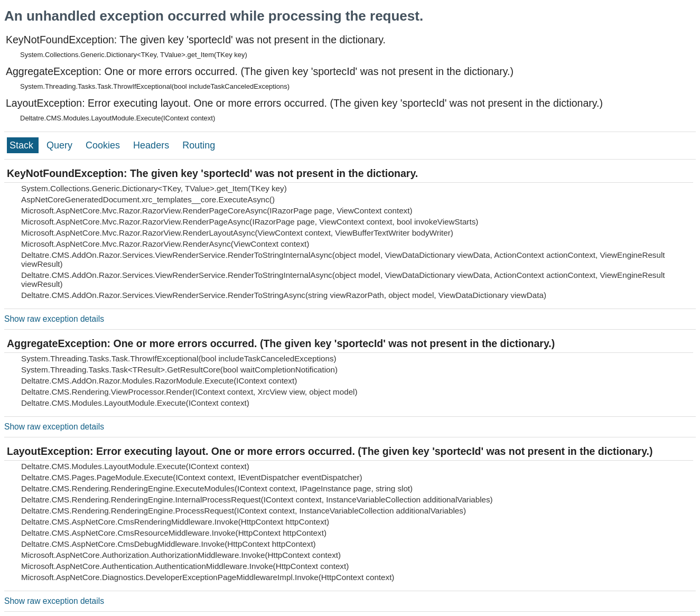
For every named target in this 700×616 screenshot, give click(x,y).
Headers (152, 145)
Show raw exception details (54, 319)
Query (61, 145)
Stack (23, 145)
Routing (199, 145)
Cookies (104, 145)
